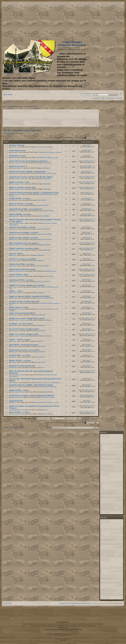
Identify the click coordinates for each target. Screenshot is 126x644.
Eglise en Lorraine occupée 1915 (22, 187)
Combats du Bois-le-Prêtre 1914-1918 (24, 302)
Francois (14, 287)
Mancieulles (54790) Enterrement (22, 269)
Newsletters (96, 98)
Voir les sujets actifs (31, 106)
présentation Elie (16, 401)
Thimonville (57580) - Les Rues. (22, 264)
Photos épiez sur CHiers (19, 307)
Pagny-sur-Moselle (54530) (45, 298)
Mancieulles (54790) (50, 271)
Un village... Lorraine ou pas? (21, 324)
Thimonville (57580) (43, 266)
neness (14, 255)
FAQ (103, 98)
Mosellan (14, 282)
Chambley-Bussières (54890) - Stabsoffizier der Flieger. (31, 385)
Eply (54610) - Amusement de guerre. (24, 345)
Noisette (14, 229)
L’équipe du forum (65, 603)
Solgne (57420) (49, 392)
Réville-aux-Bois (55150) (44, 240)
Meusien (14, 234)
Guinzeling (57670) (43, 282)
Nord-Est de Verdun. (17, 166)
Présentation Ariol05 (17, 156)
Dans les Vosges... (17, 254)
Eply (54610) (41, 346)
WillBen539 (15, 303)
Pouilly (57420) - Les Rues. (20, 198)
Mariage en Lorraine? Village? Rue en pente (27, 318)
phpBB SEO (63, 640)
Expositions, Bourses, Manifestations (49, 382)
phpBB (57, 634)
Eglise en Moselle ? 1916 (19, 182)
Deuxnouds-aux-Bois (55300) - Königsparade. (27, 172)
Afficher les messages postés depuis (32, 418)
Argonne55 (15, 173)
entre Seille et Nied (18, 163)
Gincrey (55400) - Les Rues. (20, 214)
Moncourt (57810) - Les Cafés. (21, 204)
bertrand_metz (16, 194)
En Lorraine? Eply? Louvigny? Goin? (24, 329)
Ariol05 (14, 147)
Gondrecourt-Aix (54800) (44, 234)
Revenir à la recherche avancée (14, 133)
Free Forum (69, 635)
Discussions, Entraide (48, 397)
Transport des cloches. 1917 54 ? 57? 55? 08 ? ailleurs (31, 177)
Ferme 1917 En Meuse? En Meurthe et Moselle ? (28, 161)
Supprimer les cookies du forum (82, 603)
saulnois (14, 205)
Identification (48, 163)
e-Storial (14, 382)
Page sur (79, 138)
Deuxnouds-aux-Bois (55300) (47, 173)
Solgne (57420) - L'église (19, 390)
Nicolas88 (15, 152)
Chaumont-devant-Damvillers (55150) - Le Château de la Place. (34, 193)
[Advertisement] (102, 20)
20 (98, 138)
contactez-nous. (63, 628)
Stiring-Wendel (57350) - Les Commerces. (26, 209)
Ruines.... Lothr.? (16, 291)
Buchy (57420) (48, 414)
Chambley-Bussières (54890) (47, 387)
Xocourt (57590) (49, 276)
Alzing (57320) (40, 357)
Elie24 (14, 403)
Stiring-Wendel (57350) (47, 211)
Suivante (95, 418)
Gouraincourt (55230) (43, 229)
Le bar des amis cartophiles (44, 147)
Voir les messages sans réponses (13, 106)
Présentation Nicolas (18, 151)
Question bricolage (17, 145)
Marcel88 (15, 200)
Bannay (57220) (40, 362)
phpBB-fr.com (67, 639)
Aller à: (49, 428)
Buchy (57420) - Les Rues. (20, 412)
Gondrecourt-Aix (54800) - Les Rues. (24, 233)
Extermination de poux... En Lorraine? (25, 350)
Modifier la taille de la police (121, 94)
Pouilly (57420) (41, 200)
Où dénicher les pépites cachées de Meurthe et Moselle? (32, 396)
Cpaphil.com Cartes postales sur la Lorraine (27, 285)
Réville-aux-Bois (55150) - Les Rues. (24, 238)
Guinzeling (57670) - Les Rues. (21, 280)
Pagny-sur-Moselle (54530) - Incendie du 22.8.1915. (30, 296)
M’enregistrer (110, 98)
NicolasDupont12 (17, 397)
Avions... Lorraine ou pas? (20, 339)
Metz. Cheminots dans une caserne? (24, 243)
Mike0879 (15, 309)
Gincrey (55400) (44, 216)
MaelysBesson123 (17, 410)
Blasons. (45, 410)
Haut (97, 125)
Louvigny (14, 331)
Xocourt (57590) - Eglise (19, 275)
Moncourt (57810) (42, 205)
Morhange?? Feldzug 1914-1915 (22, 366)
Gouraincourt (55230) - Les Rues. (23, 227)
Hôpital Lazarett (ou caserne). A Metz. (24, 248)
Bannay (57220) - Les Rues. (20, 361)
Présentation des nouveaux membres (50, 152)
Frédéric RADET (17, 168)
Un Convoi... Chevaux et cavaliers (23, 259)
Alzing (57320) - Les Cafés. (20, 355)
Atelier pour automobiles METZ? (22, 313)
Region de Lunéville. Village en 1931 (24, 334)
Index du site (8, 95)
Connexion (119, 98)
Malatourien (15, 211)
